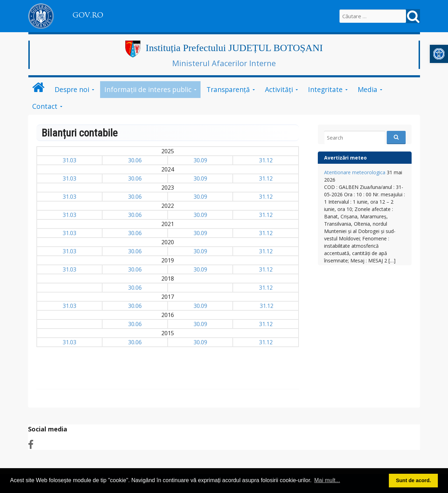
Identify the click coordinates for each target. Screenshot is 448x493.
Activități (279, 89)
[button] (439, 54)
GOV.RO (88, 15)
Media (367, 89)
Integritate (325, 89)
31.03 (69, 160)
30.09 (200, 160)
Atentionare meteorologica (355, 172)
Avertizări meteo (345, 158)
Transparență (228, 89)
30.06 (135, 160)
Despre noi (72, 89)
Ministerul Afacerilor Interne (224, 63)
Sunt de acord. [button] (413, 480)
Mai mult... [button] (327, 480)
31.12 (266, 160)
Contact (45, 106)
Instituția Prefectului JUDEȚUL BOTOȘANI (234, 48)
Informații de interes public (148, 89)
